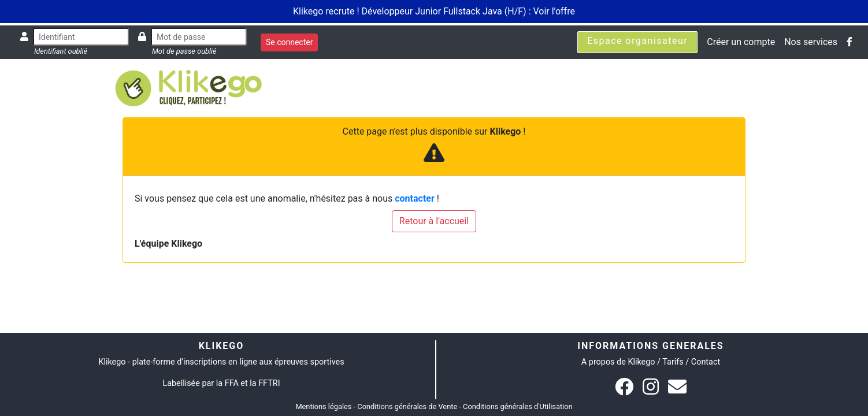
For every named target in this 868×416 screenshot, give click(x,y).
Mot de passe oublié (184, 51)
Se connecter (289, 42)
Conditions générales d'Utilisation (518, 406)
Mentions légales (323, 406)
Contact (706, 362)
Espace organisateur (637, 41)
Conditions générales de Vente (407, 406)
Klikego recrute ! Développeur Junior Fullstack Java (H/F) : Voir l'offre (434, 11)
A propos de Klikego (618, 362)
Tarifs (673, 362)
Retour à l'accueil (434, 221)
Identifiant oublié (61, 51)
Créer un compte (741, 42)
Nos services (811, 42)
